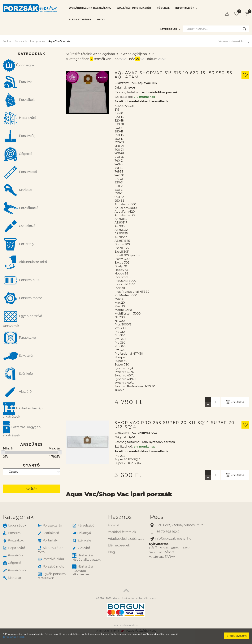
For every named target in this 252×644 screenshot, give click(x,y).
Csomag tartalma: (127, 92)
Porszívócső (20, 172)
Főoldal (163, 8)
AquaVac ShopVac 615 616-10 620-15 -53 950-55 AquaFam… (173, 75)
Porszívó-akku (22, 280)
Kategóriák (170, 29)
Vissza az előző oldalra (234, 41)
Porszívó (17, 82)
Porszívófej (19, 136)
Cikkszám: (122, 83)
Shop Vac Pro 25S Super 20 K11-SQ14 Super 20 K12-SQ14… (175, 425)
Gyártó (32, 465)
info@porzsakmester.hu (171, 539)
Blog (101, 19)
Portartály (18, 244)
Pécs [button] (157, 517)
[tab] (52, 517)
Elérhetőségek (80, 19)
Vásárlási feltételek (122, 532)
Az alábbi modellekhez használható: (141, 101)
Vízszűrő (17, 392)
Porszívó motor (22, 298)
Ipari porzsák (38, 41)
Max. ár (54, 448)
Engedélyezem (237, 636)
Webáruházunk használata (90, 8)
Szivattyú (18, 356)
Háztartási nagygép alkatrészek (22, 429)
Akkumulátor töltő (25, 262)
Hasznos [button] (120, 517)
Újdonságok (19, 65)
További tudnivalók (14, 637)
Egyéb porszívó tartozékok (22, 318)
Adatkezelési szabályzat (126, 539)
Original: (121, 87)
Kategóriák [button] (18, 517)
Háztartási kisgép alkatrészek (23, 410)
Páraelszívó (19, 338)
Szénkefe (18, 374)
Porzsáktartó (21, 208)
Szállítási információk (134, 8)
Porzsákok (21, 41)
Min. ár (8, 448)
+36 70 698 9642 (165, 532)
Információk (186, 8)
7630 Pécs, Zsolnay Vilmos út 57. (177, 525)
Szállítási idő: (124, 97)
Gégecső (18, 154)
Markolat (18, 190)
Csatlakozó (19, 226)
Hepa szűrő (20, 118)
